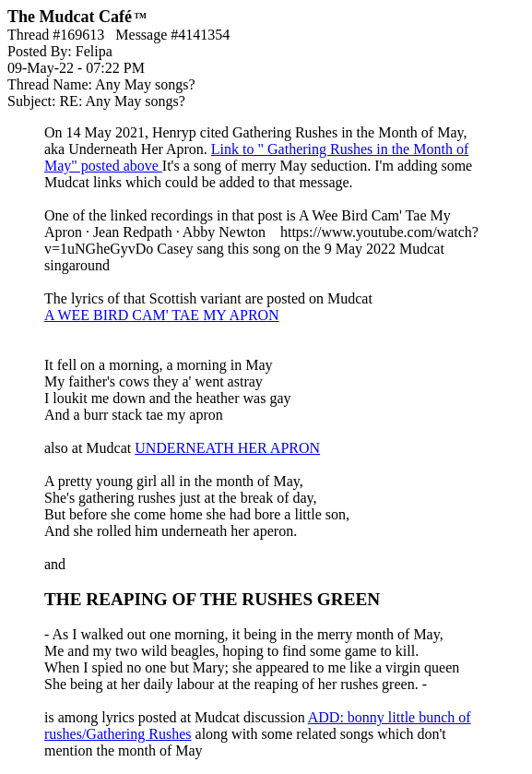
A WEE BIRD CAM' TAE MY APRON (162, 315)
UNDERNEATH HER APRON (227, 448)
